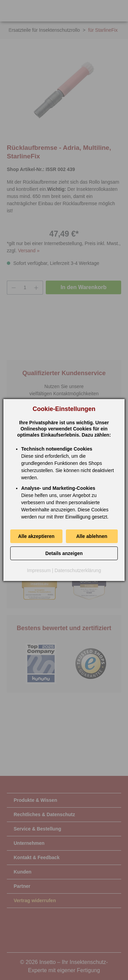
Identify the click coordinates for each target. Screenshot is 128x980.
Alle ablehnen (92, 536)
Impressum (39, 570)
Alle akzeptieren (36, 536)
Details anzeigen (64, 553)
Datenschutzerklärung (78, 570)
